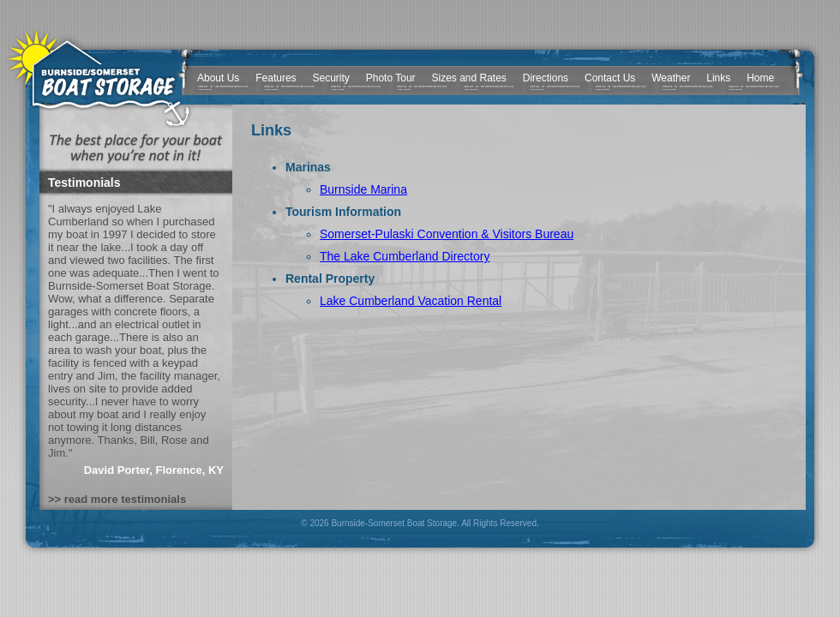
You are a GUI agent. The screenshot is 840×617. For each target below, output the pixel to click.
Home (760, 78)
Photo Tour (391, 78)
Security (331, 78)
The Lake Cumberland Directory (405, 256)
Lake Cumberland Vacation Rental (411, 301)
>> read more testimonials (117, 499)
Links (718, 78)
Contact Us (610, 78)
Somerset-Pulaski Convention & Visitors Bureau (447, 234)
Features (276, 78)
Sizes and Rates (468, 78)
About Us (218, 78)
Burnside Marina (363, 189)
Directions (546, 78)
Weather (671, 78)
